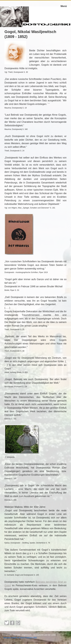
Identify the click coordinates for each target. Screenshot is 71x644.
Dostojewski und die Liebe (45, 635)
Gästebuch (7, 635)
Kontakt (17, 635)
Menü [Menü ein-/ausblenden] (64, 6)
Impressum (27, 635)
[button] (7, 623)
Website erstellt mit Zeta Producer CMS (20, 638)
